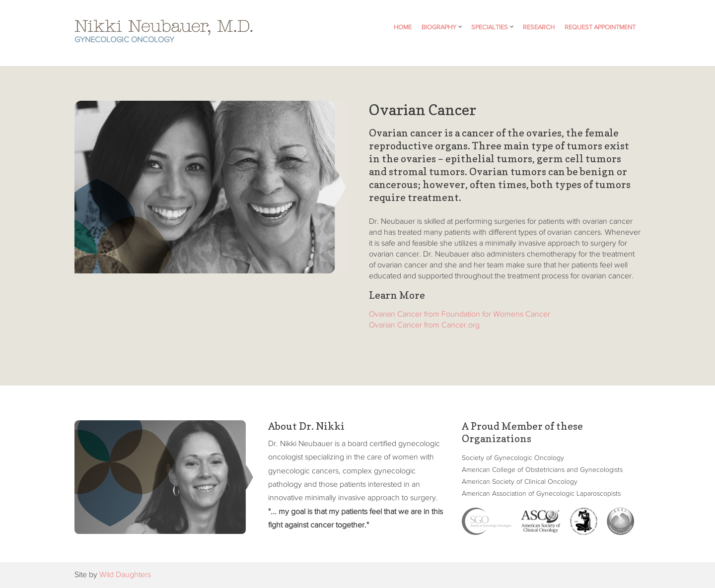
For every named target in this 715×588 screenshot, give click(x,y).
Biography (439, 28)
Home (403, 28)
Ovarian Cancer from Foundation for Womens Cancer (460, 315)
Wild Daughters (125, 575)
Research (539, 28)
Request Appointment (600, 28)
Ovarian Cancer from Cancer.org (424, 326)
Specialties (490, 28)
